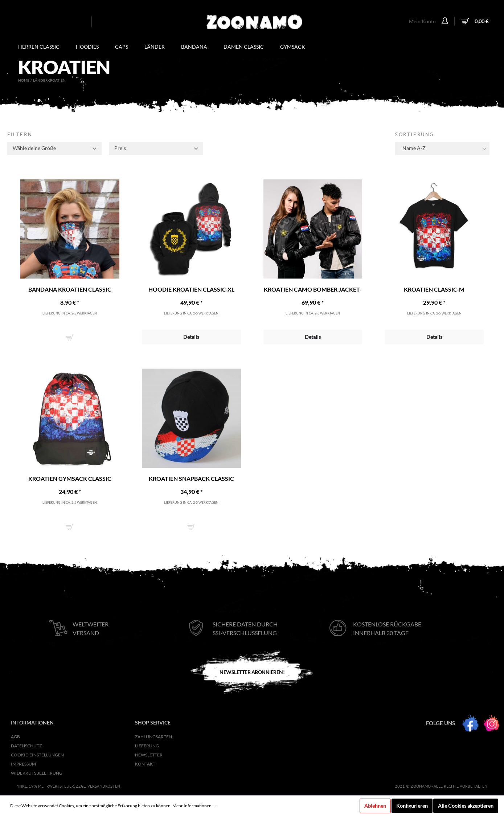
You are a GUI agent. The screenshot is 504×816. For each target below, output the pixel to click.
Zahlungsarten (153, 737)
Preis (157, 147)
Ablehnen (375, 806)
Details (191, 337)
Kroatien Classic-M (434, 289)
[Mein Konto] (446, 21)
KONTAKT (145, 764)
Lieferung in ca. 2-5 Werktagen (70, 313)
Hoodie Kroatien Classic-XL (191, 289)
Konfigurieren (412, 806)
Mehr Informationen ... (194, 806)
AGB (15, 737)
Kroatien (57, 80)
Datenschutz (26, 746)
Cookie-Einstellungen (37, 755)
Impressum (23, 764)
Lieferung (147, 746)
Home (24, 80)
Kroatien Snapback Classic (191, 478)
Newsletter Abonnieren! (252, 672)
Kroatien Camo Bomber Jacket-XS (313, 290)
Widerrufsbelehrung (37, 773)
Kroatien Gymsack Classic (70, 478)
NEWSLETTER (149, 755)
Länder (40, 80)
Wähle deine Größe (55, 147)
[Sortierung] (442, 149)
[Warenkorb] (474, 22)
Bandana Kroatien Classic (70, 289)
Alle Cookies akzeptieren (466, 806)
